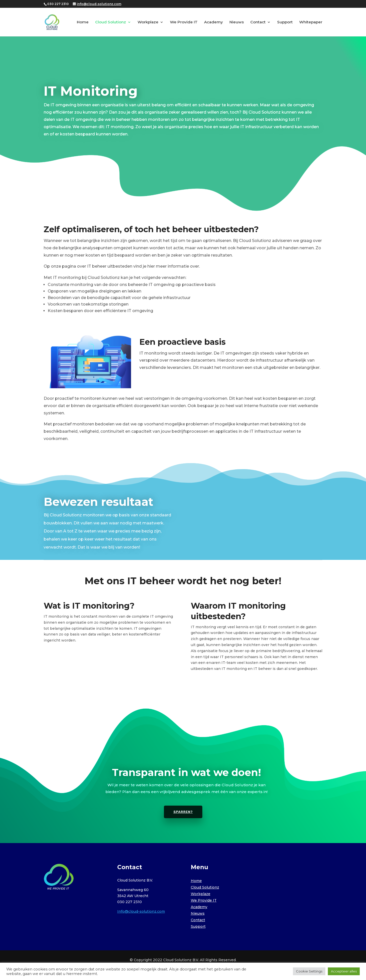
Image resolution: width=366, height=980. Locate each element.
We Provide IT (184, 22)
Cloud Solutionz (111, 22)
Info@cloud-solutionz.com (141, 911)
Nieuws (237, 22)
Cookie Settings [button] (309, 971)
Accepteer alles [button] (344, 971)
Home (83, 22)
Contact (258, 22)
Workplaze (148, 22)
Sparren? (183, 812)
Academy (214, 22)
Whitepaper (311, 22)
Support (285, 22)
